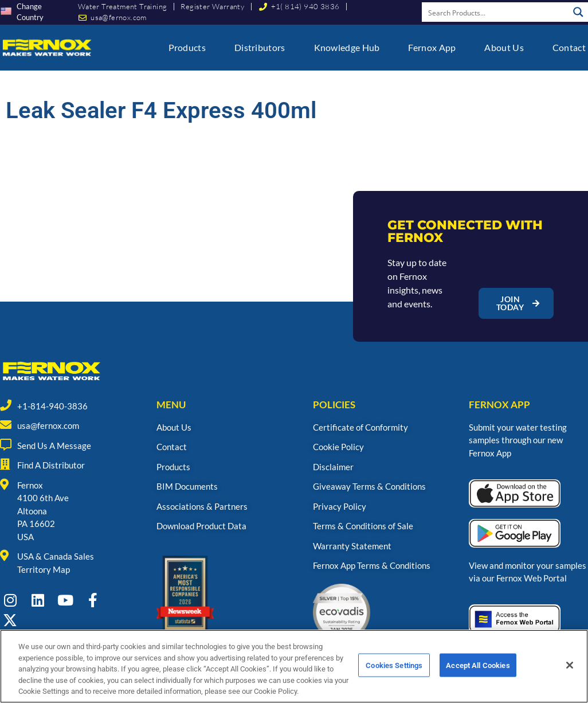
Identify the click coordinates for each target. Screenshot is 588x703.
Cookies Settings (394, 679)
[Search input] (496, 12)
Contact (569, 47)
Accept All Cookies (478, 679)
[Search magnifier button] (578, 12)
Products (187, 47)
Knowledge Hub (347, 47)
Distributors (260, 47)
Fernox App (432, 47)
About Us (504, 47)
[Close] (570, 679)
